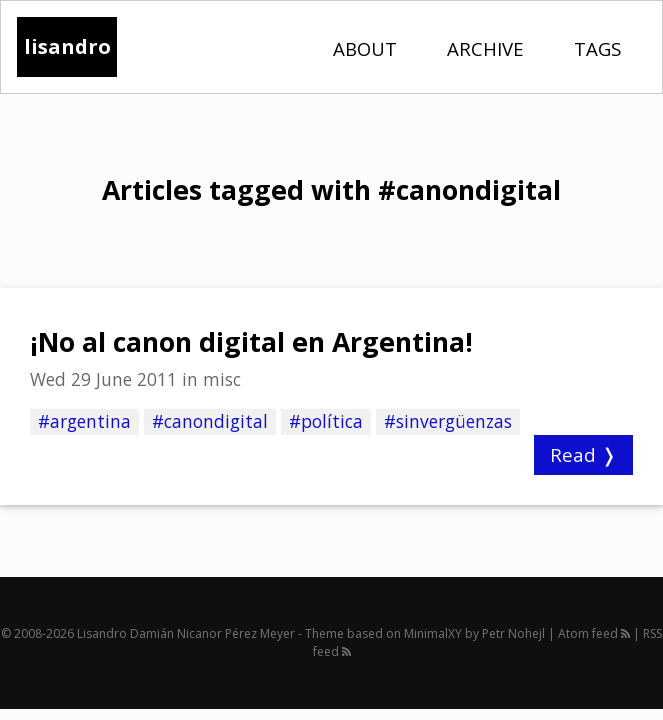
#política (326, 421)
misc (222, 379)
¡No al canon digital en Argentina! (251, 342)
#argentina (84, 421)
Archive (485, 48)
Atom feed (594, 633)
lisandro (67, 46)
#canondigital (210, 421)
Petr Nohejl (513, 633)
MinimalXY (433, 633)
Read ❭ (583, 454)
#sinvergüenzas (448, 421)
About (365, 48)
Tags (597, 48)
